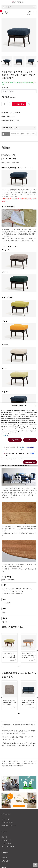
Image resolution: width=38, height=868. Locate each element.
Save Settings (30, 462)
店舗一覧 (4, 837)
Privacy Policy (5, 435)
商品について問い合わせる (11, 128)
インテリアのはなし (7, 823)
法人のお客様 (5, 861)
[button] (18, 666)
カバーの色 (5, 88)
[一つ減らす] (9, 105)
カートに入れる (19, 104)
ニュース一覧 (5, 819)
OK (30, 440)
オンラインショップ (15, 761)
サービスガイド (6, 840)
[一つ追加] (9, 103)
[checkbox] (32, 453)
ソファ (26, 761)
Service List (22, 448)
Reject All (15, 440)
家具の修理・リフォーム (9, 826)
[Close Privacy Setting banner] (35, 406)
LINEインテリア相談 (8, 847)
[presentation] (1, 62)
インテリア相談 (6, 843)
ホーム (3, 761)
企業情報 (4, 858)
